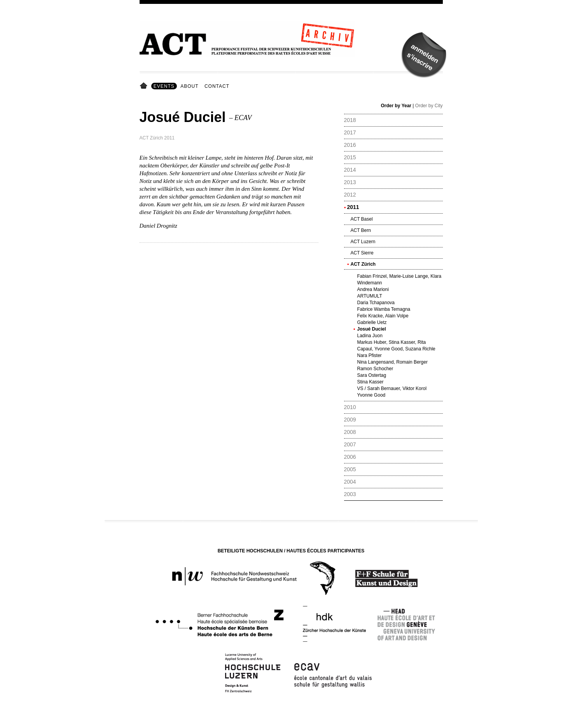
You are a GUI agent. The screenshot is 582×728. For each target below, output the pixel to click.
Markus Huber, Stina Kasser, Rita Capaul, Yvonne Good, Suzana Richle (396, 346)
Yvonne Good (371, 395)
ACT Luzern (363, 242)
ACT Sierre (362, 253)
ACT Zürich (363, 264)
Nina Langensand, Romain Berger (392, 362)
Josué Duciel (372, 329)
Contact (217, 86)
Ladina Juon (370, 336)
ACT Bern (361, 230)
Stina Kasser (371, 382)
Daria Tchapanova (376, 303)
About (189, 86)
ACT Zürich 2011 (157, 138)
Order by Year (396, 106)
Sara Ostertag (372, 375)
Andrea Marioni (373, 289)
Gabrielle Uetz (372, 322)
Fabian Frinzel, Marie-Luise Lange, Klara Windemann (399, 280)
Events (164, 86)
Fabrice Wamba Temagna (384, 309)
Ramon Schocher (375, 369)
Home (145, 86)
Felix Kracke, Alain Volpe (383, 316)
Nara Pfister (370, 355)
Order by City (429, 106)
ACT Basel (362, 219)
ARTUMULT (370, 296)
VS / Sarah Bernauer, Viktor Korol (392, 388)
